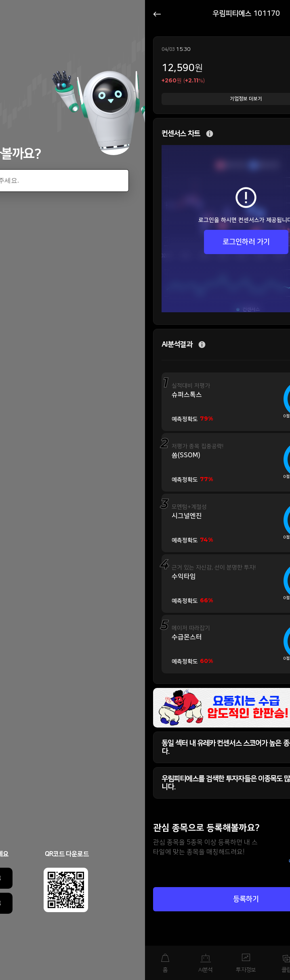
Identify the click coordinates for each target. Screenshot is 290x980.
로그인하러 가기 (246, 242)
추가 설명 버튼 (210, 134)
